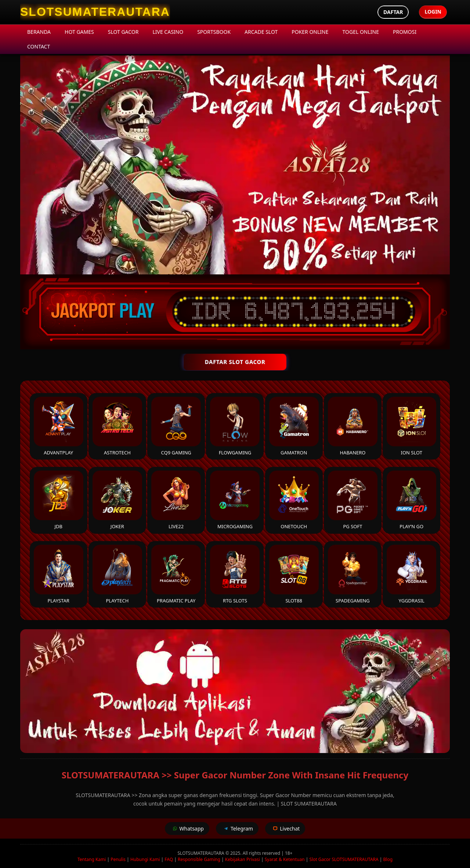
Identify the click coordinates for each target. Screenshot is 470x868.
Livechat (285, 829)
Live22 (176, 500)
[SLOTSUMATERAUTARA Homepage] (95, 12)
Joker (117, 500)
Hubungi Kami (145, 859)
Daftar (393, 12)
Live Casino (168, 32)
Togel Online (361, 32)
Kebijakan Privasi (243, 859)
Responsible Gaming (199, 859)
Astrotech (117, 426)
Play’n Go (411, 500)
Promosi (405, 32)
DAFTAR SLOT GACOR (235, 362)
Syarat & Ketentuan (285, 859)
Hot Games (79, 32)
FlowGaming (235, 426)
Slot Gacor (123, 32)
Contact (39, 46)
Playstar (59, 574)
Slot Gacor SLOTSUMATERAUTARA (344, 859)
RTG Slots (235, 574)
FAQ (169, 859)
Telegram (237, 829)
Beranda (39, 32)
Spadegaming (353, 574)
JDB (59, 500)
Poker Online (310, 32)
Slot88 (294, 574)
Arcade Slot (261, 32)
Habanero (353, 426)
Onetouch (294, 500)
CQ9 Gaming (176, 426)
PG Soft (353, 500)
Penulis (118, 859)
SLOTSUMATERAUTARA (202, 853)
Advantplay (59, 426)
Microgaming (235, 500)
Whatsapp (187, 829)
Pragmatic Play (176, 574)
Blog (388, 859)
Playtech (117, 574)
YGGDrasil (411, 574)
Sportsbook (214, 32)
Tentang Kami (92, 859)
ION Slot (411, 426)
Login (433, 12)
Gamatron (294, 426)
